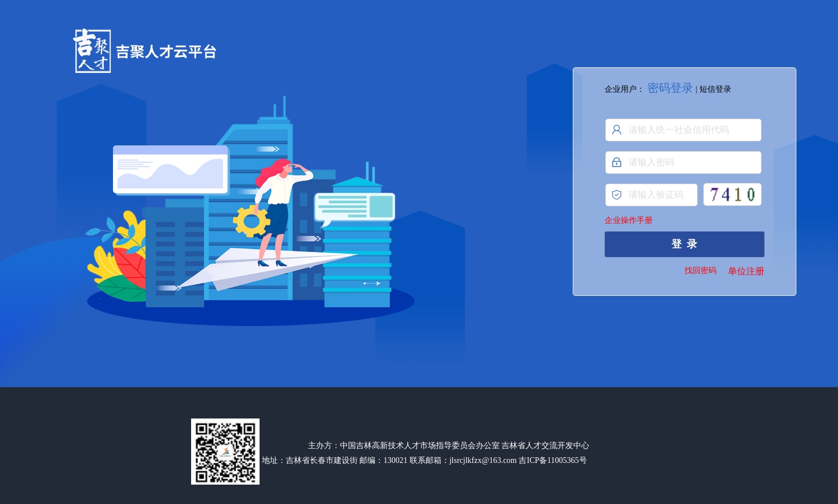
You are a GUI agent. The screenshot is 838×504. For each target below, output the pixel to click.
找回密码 (701, 271)
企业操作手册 (629, 220)
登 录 (684, 244)
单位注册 (746, 271)
